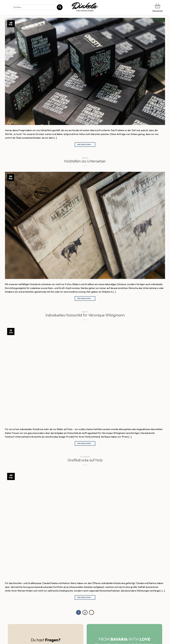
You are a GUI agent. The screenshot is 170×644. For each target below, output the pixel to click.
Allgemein (85, 457)
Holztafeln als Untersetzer (85, 161)
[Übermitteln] (60, 7)
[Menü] (5, 7)
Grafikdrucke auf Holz (85, 460)
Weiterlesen (85, 145)
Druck (85, 158)
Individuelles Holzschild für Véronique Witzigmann (85, 315)
